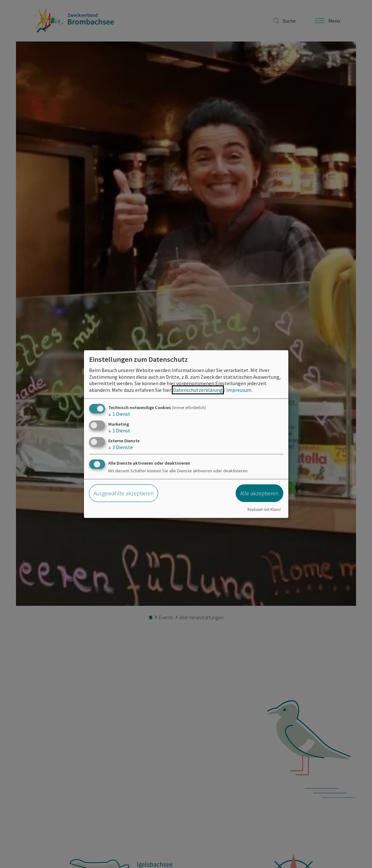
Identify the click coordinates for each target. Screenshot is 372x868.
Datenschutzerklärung (198, 390)
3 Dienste (121, 447)
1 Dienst (119, 414)
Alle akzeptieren (259, 493)
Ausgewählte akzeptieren (124, 493)
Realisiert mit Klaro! (264, 509)
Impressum (239, 390)
